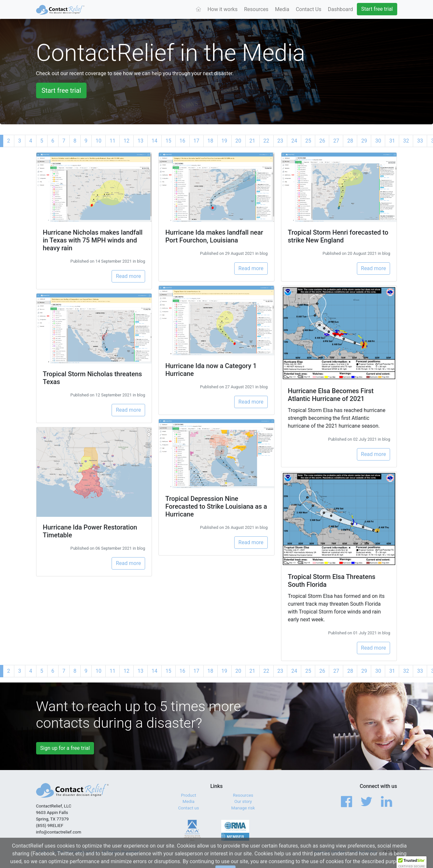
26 (322, 141)
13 (141, 141)
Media (282, 9)
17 (196, 141)
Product (189, 795)
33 (420, 141)
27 (336, 141)
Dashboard (340, 9)
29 (364, 141)
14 (155, 141)
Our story (243, 801)
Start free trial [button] (61, 90)
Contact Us (309, 9)
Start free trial (377, 9)
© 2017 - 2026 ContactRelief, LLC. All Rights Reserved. (88, 852)
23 (280, 141)
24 (294, 141)
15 (169, 141)
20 (238, 141)
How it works (223, 9)
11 (113, 141)
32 (406, 141)
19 (224, 141)
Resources (256, 9)
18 (210, 141)
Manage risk (243, 808)
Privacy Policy (363, 852)
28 (350, 141)
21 (252, 141)
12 (127, 141)
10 (99, 141)
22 (266, 141)
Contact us (188, 808)
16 (183, 141)
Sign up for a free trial (65, 748)
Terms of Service (329, 852)
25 (308, 141)
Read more (128, 276)
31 (392, 141)
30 (378, 141)
